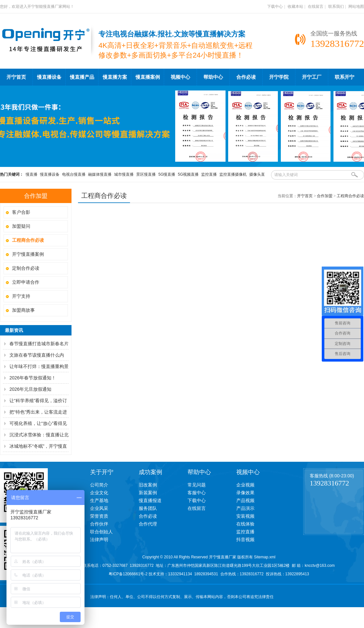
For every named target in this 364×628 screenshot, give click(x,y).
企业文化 (99, 493)
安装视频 (245, 516)
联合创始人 (101, 532)
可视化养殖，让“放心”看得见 (38, 423)
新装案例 (148, 493)
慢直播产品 (82, 77)
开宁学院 (279, 77)
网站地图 (356, 7)
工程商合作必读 (350, 196)
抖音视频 (245, 539)
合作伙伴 (99, 524)
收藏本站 (295, 7)
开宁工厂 (312, 77)
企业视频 (245, 485)
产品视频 (245, 500)
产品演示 (245, 508)
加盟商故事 (23, 310)
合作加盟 (325, 196)
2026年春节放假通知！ (33, 378)
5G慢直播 (167, 174)
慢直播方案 (115, 77)
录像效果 (245, 493)
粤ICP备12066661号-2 (128, 574)
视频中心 (180, 77)
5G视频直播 (188, 174)
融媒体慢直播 (100, 174)
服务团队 (148, 508)
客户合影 (21, 212)
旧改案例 (148, 485)
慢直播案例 (148, 77)
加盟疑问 (21, 226)
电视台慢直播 (74, 174)
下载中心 (275, 7)
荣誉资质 (99, 516)
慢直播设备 (49, 77)
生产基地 (99, 500)
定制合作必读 (26, 268)
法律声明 (99, 539)
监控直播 (209, 174)
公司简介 (99, 485)
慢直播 (32, 174)
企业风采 (99, 508)
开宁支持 (21, 296)
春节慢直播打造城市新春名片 (39, 344)
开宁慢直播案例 (28, 254)
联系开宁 (344, 77)
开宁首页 (16, 77)
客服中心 (197, 493)
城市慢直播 (124, 174)
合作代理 (148, 524)
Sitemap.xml (265, 557)
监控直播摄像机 (233, 174)
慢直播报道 (150, 500)
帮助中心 (213, 77)
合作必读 (246, 77)
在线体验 (245, 524)
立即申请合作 (26, 282)
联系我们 (336, 7)
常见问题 (197, 485)
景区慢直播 (146, 174)
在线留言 (316, 7)
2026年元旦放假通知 (30, 389)
